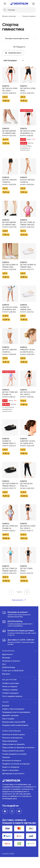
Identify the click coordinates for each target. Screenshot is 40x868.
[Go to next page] (27, 592)
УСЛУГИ (5, 702)
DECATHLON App (9, 667)
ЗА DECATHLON (8, 651)
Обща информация (10, 741)
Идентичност (8, 654)
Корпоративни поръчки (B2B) (14, 722)
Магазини (6, 674)
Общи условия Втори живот (13, 751)
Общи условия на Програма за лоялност (18, 747)
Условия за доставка (11, 683)
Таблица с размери (10, 690)
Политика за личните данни (13, 734)
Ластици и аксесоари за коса (17, 38)
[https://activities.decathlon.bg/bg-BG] (19, 623)
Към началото (19, 600)
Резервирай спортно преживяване (16, 712)
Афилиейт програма (10, 715)
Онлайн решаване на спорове (14, 754)
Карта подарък (8, 719)
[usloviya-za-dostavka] (19, 633)
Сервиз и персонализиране (13, 709)
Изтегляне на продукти (12, 760)
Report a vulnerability (10, 770)
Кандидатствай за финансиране (15, 725)
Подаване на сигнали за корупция (16, 764)
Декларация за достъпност (13, 773)
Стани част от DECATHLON (13, 671)
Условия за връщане (10, 693)
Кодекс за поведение (11, 767)
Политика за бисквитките (12, 738)
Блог (4, 664)
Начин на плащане (10, 686)
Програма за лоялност (11, 661)
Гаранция (6, 757)
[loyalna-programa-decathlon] (19, 614)
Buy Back (6, 706)
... (19, 16)
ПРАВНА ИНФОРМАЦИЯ (11, 731)
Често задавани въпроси (12, 696)
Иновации (6, 658)
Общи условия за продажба (13, 744)
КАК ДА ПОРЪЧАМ (9, 680)
